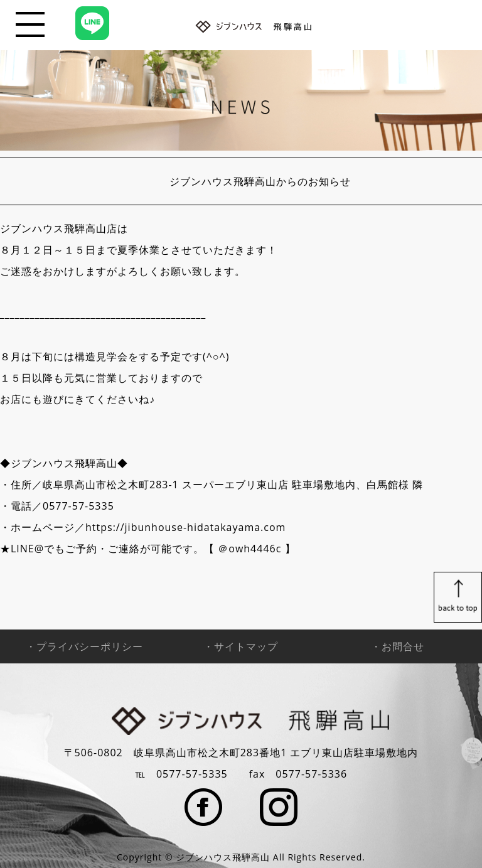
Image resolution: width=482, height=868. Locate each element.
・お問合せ (398, 646)
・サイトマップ (241, 646)
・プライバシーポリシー (84, 646)
